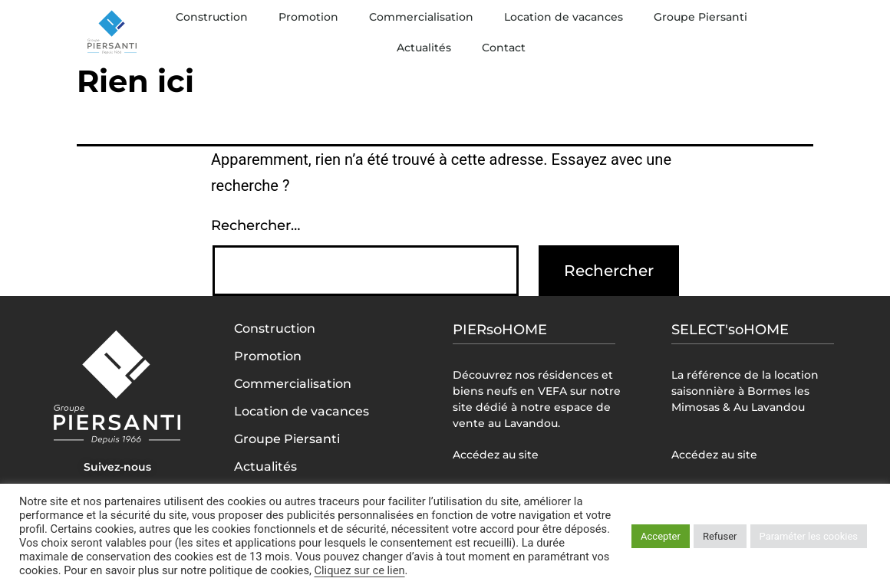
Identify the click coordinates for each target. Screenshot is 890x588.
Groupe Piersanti (700, 17)
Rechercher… (255, 225)
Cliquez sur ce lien (359, 570)
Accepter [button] (661, 536)
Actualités (424, 48)
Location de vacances (564, 17)
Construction (212, 17)
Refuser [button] (720, 536)
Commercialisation (421, 17)
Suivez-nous (117, 467)
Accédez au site (496, 455)
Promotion (308, 17)
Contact (504, 48)
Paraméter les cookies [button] (809, 536)
